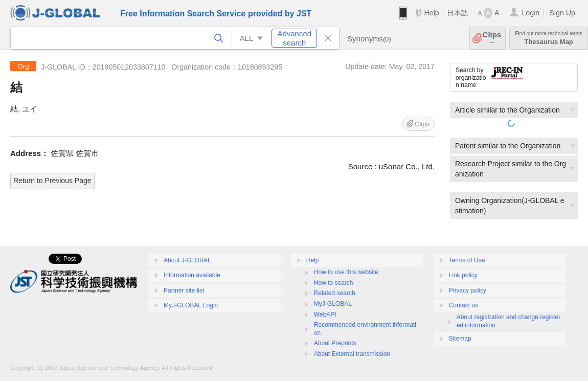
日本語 (458, 13)
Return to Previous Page (52, 181)
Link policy (463, 275)
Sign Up (562, 13)
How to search (334, 283)
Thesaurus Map (549, 38)
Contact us (463, 305)
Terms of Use (467, 260)
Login (530, 13)
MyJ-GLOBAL (333, 304)
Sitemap (460, 339)
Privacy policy (468, 290)
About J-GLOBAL (187, 260)
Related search (335, 293)
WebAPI (325, 315)
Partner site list (184, 290)
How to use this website (346, 272)
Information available (192, 275)
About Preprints (335, 343)
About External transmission (352, 354)
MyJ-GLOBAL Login (191, 305)
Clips (492, 38)
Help (431, 13)
